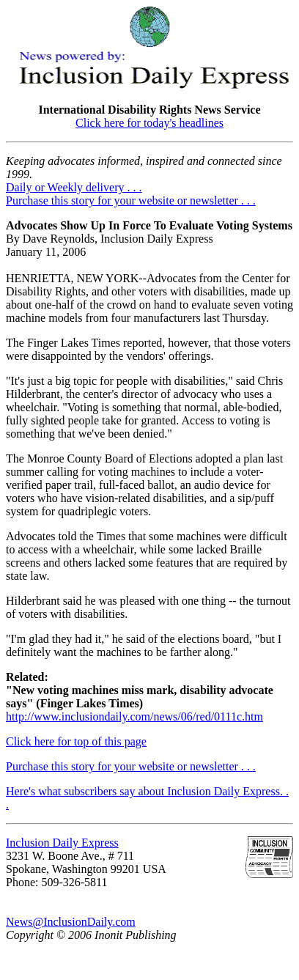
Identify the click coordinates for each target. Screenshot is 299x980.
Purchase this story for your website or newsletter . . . (131, 200)
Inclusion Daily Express (62, 843)
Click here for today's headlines (149, 123)
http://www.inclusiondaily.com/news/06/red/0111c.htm (134, 716)
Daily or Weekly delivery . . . (74, 187)
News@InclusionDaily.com (71, 922)
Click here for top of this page (76, 741)
